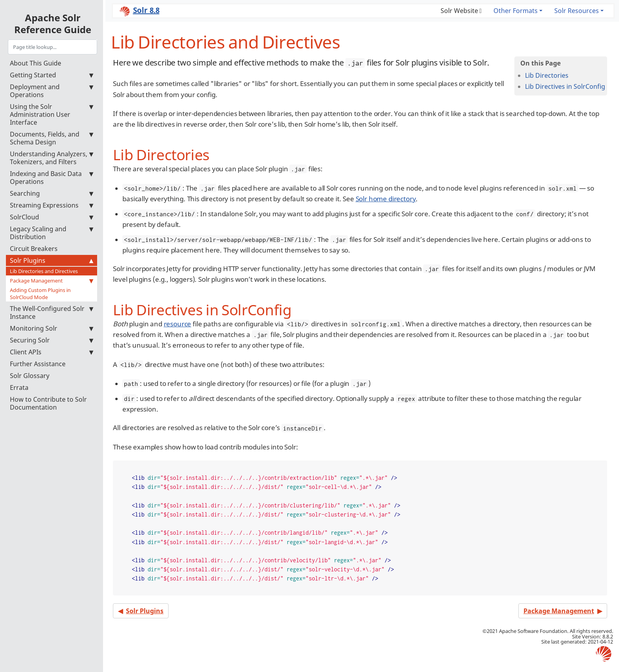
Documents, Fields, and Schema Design (52, 138)
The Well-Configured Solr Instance (52, 313)
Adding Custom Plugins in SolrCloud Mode (40, 294)
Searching (52, 193)
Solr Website (459, 11)
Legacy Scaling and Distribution (52, 233)
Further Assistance (38, 364)
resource (178, 324)
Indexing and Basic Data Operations (52, 178)
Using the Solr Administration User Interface (52, 114)
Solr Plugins (52, 260)
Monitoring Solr (52, 328)
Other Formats (516, 11)
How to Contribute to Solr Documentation (48, 403)
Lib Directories (547, 75)
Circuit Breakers (34, 249)
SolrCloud (52, 217)
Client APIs (52, 352)
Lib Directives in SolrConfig (565, 86)
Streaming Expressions (52, 205)
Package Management (52, 281)
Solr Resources (577, 11)
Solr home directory (386, 199)
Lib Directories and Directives (44, 271)
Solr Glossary (30, 376)
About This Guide (36, 63)
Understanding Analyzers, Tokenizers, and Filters (52, 158)
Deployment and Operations (52, 91)
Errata (19, 387)
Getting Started (52, 75)
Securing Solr (52, 340)
